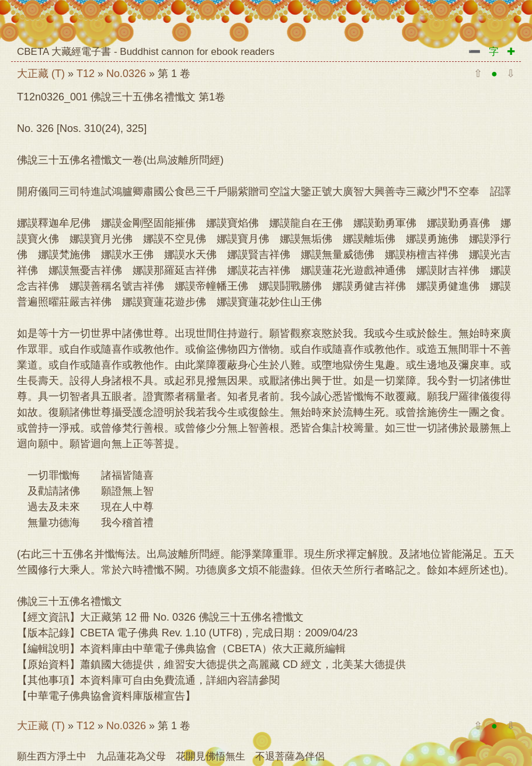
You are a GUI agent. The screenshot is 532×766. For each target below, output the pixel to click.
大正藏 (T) (41, 74)
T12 (86, 74)
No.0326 (126, 74)
